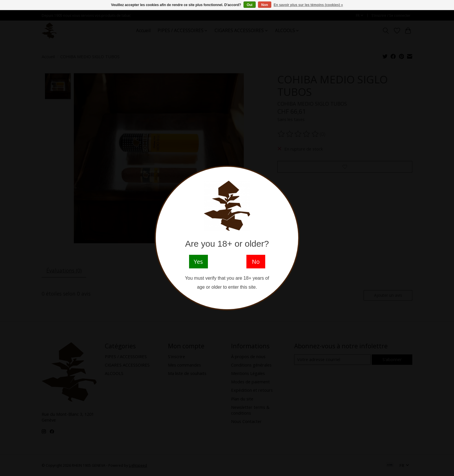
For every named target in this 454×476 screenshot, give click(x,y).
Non (264, 5)
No (256, 262)
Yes (198, 262)
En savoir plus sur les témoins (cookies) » (308, 5)
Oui (250, 5)
